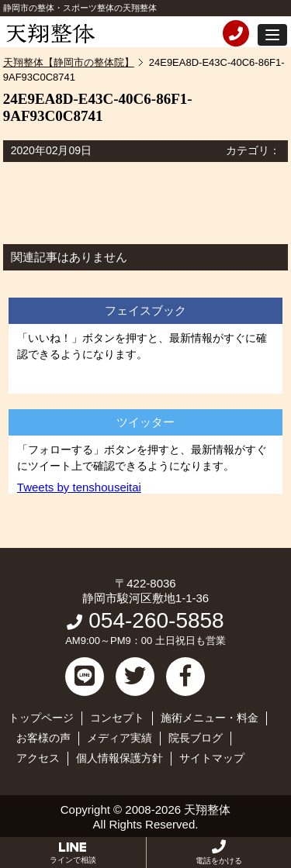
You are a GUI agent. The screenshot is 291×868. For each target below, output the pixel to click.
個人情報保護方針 (120, 758)
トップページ (41, 718)
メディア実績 (120, 738)
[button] (272, 35)
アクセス (38, 758)
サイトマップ (212, 758)
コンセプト (117, 718)
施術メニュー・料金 (210, 718)
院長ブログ (196, 738)
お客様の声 (43, 738)
